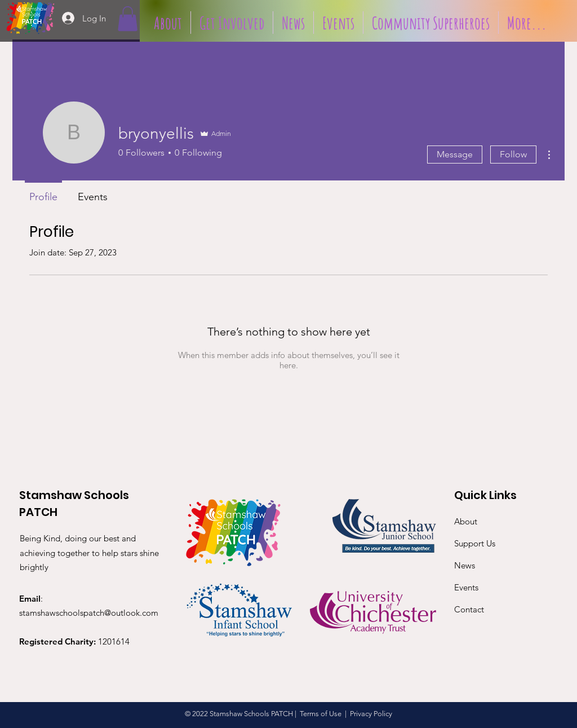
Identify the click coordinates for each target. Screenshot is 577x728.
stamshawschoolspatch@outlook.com (89, 613)
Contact (469, 609)
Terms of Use (321, 714)
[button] (128, 19)
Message (455, 154)
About (466, 521)
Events (466, 587)
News (465, 565)
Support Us (475, 543)
